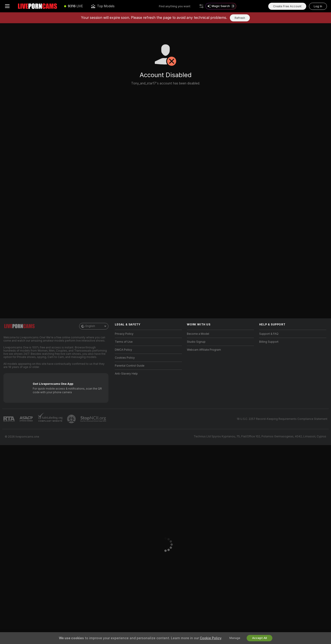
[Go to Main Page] (37, 6)
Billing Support (269, 342)
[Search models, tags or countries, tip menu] (178, 6)
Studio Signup (196, 342)
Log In (318, 6)
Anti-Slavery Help (126, 374)
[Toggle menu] (7, 6)
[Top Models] (103, 6)
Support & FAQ (269, 334)
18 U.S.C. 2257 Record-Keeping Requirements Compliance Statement (282, 419)
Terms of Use (124, 342)
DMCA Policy (123, 350)
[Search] (201, 6)
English (94, 326)
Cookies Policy (125, 358)
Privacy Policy (124, 334)
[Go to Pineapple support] (72, 419)
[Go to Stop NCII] (94, 419)
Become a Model (198, 334)
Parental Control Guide (130, 366)
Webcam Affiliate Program (204, 350)
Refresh (240, 18)
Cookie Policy (211, 638)
